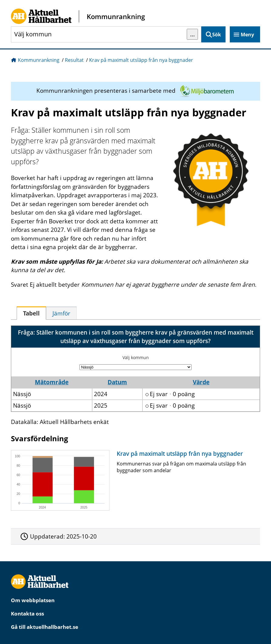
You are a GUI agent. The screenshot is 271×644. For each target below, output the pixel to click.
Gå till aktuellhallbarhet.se (45, 627)
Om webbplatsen (33, 600)
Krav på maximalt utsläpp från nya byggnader (141, 60)
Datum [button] (117, 382)
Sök (217, 35)
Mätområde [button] (52, 382)
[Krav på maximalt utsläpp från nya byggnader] (134, 480)
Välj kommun (136, 357)
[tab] (31, 313)
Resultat (74, 60)
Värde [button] (201, 382)
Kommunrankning (39, 60)
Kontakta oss (27, 614)
